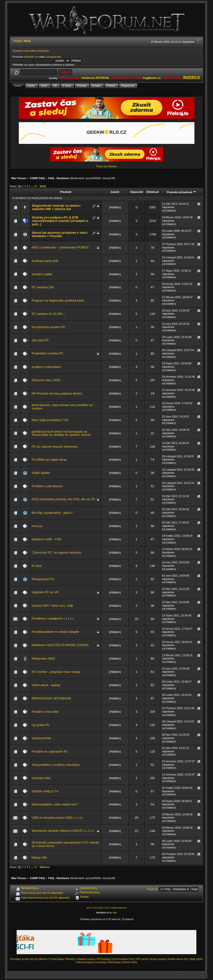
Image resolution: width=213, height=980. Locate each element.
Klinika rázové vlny (178, 959)
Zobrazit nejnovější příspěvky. (31, 51)
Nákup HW (39, 857)
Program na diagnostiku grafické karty (58, 300)
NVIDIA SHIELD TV (45, 791)
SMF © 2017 (104, 908)
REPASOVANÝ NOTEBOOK (51, 698)
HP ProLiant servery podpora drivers (57, 393)
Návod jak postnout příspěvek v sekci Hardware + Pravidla (60, 234)
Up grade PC (41, 725)
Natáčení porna (86, 959)
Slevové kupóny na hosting (91, 962)
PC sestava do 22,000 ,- (48, 314)
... (33, 186)
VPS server (142, 959)
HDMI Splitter (41, 473)
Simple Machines (119, 908)
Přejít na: (153, 889)
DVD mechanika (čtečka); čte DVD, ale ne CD (63, 499)
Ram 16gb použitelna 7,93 (50, 420)
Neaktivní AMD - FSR (46, 539)
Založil (115, 192)
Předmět (66, 192)
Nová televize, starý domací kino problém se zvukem (62, 407)
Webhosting (114, 962)
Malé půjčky (196, 959)
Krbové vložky (130, 962)
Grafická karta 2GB (45, 261)
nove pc (37, 526)
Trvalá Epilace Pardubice (63, 959)
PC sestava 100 (43, 287)
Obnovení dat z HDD (46, 380)
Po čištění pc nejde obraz (49, 460)
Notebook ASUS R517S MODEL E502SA (60, 645)
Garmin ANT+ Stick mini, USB (52, 606)
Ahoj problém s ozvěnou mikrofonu (56, 765)
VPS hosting (103, 959)
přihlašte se (31, 57)
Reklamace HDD (43, 659)
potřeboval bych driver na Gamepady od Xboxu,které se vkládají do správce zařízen (61, 433)
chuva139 (108, 178)
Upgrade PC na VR (45, 592)
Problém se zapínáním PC (50, 751)
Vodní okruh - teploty (46, 685)
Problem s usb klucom (47, 486)
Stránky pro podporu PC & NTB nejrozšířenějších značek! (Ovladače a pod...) (60, 221)
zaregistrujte (53, 57)
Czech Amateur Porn (123, 959)
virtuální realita (42, 274)
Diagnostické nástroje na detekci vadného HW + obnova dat (56, 207)
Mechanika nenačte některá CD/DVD (57, 831)
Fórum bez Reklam (106, 166)
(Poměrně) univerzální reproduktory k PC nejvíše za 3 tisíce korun (65, 844)
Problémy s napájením (47, 618)
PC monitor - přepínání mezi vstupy (56, 672)
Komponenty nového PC (48, 327)
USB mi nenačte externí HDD (52, 818)
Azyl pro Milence (38, 959)
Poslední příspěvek (181, 192)
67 (36, 186)
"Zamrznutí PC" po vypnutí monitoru (56, 553)
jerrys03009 (93, 178)
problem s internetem (46, 367)
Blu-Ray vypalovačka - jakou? (52, 513)
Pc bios (37, 566)
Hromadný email (19, 959)
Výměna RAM (41, 738)
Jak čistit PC (40, 340)
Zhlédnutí (152, 192)
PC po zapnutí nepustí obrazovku (55, 447)
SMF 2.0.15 (91, 908)
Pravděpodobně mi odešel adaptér (55, 632)
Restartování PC (43, 579)
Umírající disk (41, 778)
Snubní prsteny (158, 959)
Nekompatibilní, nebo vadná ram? (55, 804)
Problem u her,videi (45, 712)
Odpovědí (137, 192)
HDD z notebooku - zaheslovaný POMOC (60, 247)
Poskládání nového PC (47, 353)
